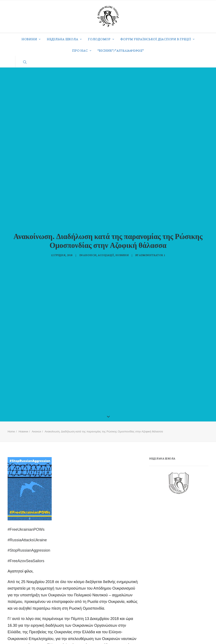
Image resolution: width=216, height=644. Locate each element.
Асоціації (106, 249)
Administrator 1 (152, 249)
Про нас (82, 51)
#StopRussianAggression (29, 538)
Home (11, 419)
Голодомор (101, 39)
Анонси (90, 249)
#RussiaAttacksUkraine (27, 528)
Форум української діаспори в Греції (157, 39)
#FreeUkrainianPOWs (26, 517)
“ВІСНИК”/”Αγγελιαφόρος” (121, 51)
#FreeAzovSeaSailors (26, 549)
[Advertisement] (181, 520)
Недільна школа (64, 39)
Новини (31, 39)
